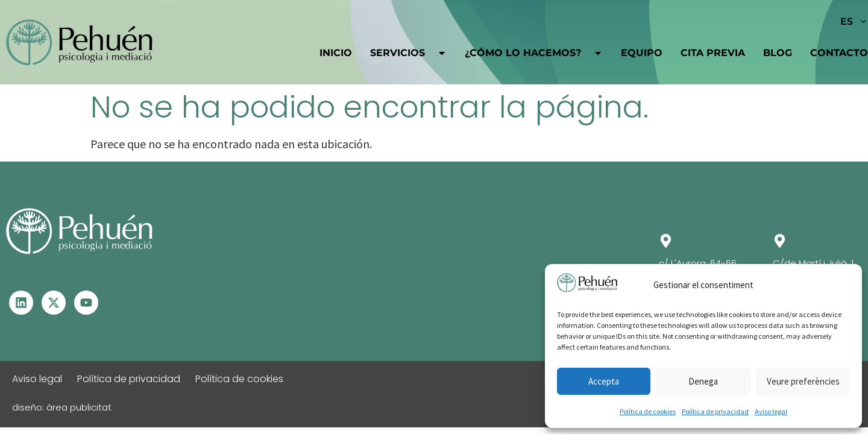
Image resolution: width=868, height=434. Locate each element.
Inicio (336, 53)
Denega (703, 381)
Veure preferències (803, 381)
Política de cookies (648, 411)
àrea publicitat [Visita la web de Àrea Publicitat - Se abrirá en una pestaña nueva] (79, 407)
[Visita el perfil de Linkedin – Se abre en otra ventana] (21, 303)
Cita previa (713, 53)
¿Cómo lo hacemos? (534, 53)
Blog (778, 53)
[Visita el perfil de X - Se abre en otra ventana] (54, 303)
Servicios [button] (408, 53)
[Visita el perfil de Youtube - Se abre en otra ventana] (86, 303)
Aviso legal (771, 411)
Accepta (604, 381)
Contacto (839, 53)
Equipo (642, 53)
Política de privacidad (715, 411)
